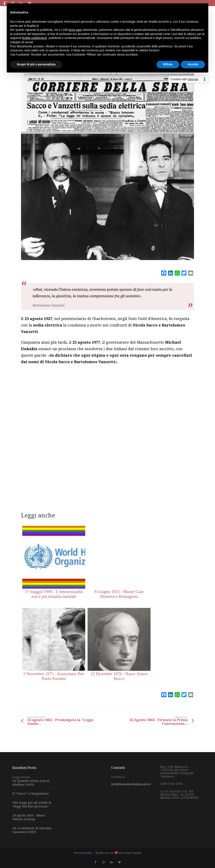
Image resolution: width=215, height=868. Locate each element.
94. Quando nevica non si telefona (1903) (31, 783)
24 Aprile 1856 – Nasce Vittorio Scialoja (29, 817)
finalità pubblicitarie (35, 38)
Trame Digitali (132, 853)
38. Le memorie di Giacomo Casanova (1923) (32, 830)
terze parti (75, 30)
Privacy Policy (83, 853)
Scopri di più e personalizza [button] (36, 64)
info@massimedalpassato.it (131, 784)
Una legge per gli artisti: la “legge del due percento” (32, 804)
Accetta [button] (193, 64)
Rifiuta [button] (168, 64)
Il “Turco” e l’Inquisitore (31, 794)
